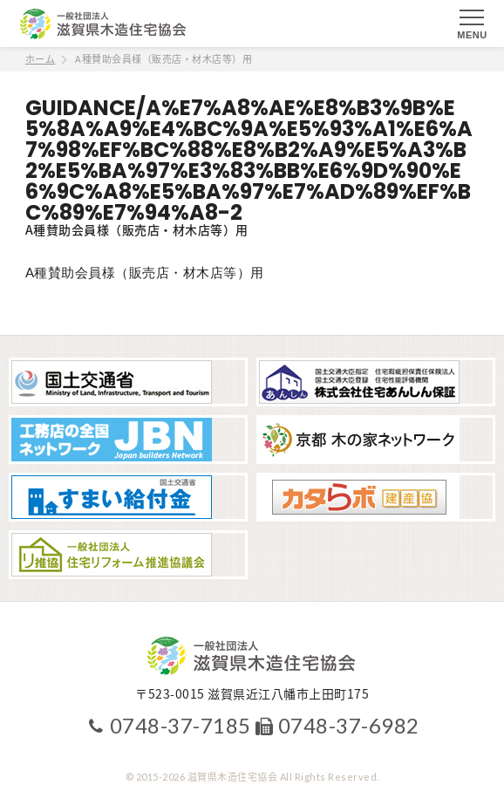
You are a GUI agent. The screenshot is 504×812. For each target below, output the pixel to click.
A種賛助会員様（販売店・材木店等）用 (145, 272)
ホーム (41, 59)
